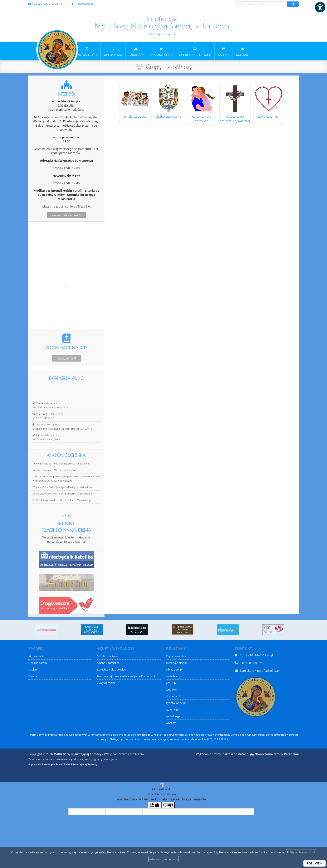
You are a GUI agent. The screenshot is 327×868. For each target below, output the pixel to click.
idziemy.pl (172, 710)
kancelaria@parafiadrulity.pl (49, 4)
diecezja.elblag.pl (176, 663)
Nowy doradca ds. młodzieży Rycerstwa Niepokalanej (61, 490)
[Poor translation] (168, 805)
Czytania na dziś (176, 656)
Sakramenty (160, 52)
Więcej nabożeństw (67, 215)
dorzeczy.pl (173, 696)
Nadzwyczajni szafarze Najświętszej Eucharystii (126, 676)
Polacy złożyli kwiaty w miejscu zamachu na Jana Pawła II (63, 520)
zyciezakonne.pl (176, 703)
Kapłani (33, 670)
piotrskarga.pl (175, 716)
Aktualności (87, 52)
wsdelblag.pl (174, 676)
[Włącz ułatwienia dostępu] (320, 7)
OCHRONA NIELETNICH (195, 52)
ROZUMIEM (314, 863)
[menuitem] (87, 51)
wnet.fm (171, 723)
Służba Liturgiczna (108, 663)
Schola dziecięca (107, 656)
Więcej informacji (66, 304)
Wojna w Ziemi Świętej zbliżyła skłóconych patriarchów (62, 514)
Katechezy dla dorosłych (112, 670)
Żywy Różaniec (106, 683)
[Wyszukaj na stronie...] (263, 4)
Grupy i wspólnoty (169, 67)
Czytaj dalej (67, 374)
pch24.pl (171, 683)
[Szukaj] (293, 4)
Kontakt (243, 52)
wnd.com (172, 690)
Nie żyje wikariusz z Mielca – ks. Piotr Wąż (55, 497)
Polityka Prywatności (301, 852)
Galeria (224, 52)
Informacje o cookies (164, 859)
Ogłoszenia (113, 52)
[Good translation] (155, 805)
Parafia (135, 52)
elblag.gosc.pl (174, 670)
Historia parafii (38, 663)
